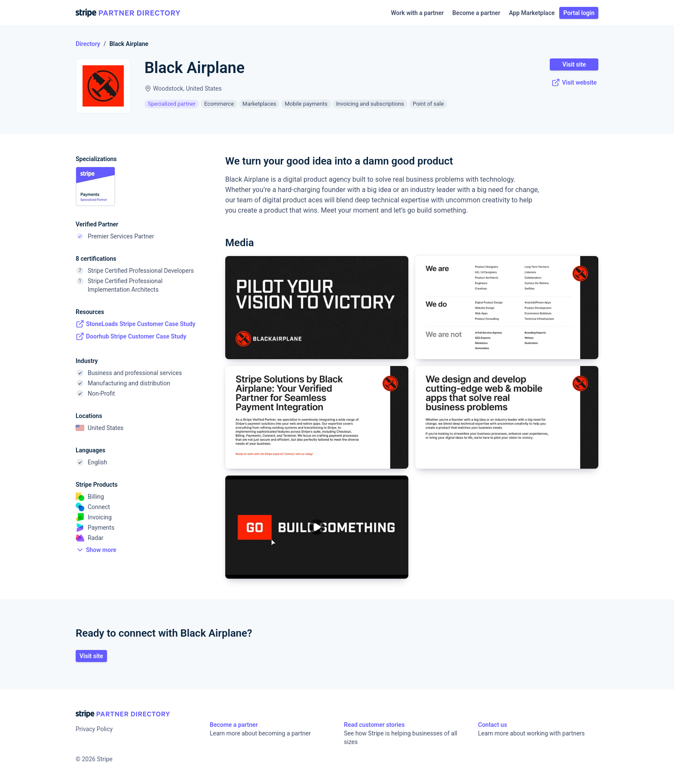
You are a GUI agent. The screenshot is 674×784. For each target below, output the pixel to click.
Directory (88, 44)
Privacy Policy (94, 729)
